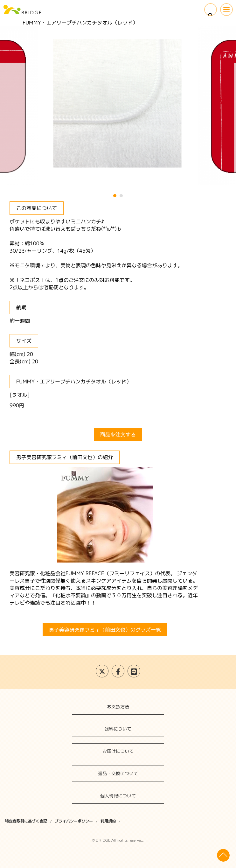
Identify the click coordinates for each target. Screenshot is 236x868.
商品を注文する (118, 434)
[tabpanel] (118, 105)
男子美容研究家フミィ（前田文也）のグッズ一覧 (105, 630)
